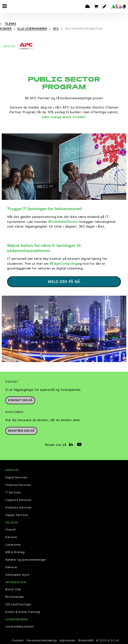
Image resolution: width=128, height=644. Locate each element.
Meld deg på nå (64, 282)
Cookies (18, 640)
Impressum (67, 640)
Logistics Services (18, 500)
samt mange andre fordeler (63, 117)
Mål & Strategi (15, 552)
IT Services (13, 493)
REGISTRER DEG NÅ (21, 431)
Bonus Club (13, 589)
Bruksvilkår (86, 640)
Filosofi (11, 530)
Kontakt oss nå (20, 400)
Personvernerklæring (41, 640)
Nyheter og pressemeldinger (26, 560)
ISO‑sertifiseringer (18, 604)
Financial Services (18, 485)
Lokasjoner (13, 545)
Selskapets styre (17, 575)
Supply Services (17, 515)
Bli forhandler (15, 597)
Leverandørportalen (20, 627)
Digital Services (16, 477)
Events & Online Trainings (23, 612)
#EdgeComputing (64, 264)
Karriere (11, 537)
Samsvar (11, 567)
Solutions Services (19, 508)
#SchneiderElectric (63, 222)
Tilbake (10, 24)
